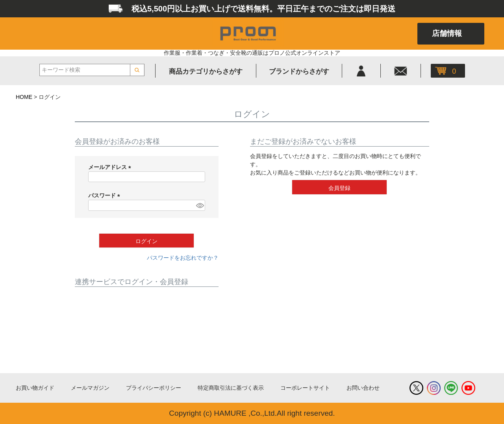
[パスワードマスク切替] (199, 205)
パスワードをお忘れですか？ (183, 258)
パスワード (106, 195)
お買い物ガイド (35, 388)
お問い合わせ (363, 388)
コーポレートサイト (305, 388)
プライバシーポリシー (154, 388)
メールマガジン (90, 388)
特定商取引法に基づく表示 (231, 388)
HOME (24, 97)
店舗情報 (447, 33)
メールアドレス (111, 167)
